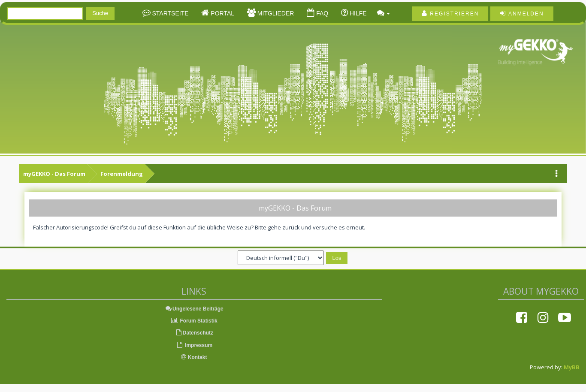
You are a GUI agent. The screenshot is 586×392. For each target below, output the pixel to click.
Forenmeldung (122, 174)
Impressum (194, 345)
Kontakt (194, 357)
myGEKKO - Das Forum (54, 174)
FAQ (321, 13)
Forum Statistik (194, 321)
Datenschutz (194, 333)
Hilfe (357, 13)
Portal (222, 13)
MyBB (572, 367)
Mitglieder (275, 13)
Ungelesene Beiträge (194, 309)
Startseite (170, 13)
